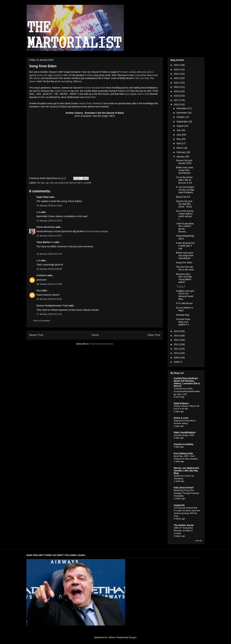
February (181, 152)
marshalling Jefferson (71, 81)
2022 (177, 78)
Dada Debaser (181, 403)
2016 (177, 105)
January (181, 157)
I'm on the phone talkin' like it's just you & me (184, 180)
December (182, 108)
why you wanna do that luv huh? (66, 183)
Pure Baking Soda (183, 453)
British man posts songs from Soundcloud (185, 170)
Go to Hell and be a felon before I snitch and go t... (185, 215)
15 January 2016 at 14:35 (49, 206)
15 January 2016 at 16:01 (49, 221)
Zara (39, 290)
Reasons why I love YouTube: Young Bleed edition (184, 278)
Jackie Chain (61, 91)
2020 (177, 87)
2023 (177, 74)
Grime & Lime (181, 418)
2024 (177, 70)
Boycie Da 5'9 (183, 197)
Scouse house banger (97, 231)
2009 (177, 358)
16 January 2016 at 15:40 (49, 299)
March (180, 148)
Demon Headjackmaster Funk (52, 306)
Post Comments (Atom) (101, 344)
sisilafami (42, 275)
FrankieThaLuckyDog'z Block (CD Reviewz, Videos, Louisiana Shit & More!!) (187, 382)
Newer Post (36, 335)
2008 (177, 362)
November (182, 113)
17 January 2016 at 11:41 (49, 314)
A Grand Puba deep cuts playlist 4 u (183, 322)
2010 (177, 353)
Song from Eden (184, 263)
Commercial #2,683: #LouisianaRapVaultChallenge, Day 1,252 (187, 391)
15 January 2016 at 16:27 (49, 236)
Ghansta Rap (183, 315)
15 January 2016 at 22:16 (49, 254)
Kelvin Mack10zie (46, 227)
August (180, 126)
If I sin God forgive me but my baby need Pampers (185, 190)
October (181, 117)
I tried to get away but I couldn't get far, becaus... (185, 228)
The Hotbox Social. (184, 525)
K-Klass (89, 75)
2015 (177, 331)
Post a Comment (42, 321)
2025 (177, 65)
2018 (177, 96)
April (179, 143)
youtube (87, 183)
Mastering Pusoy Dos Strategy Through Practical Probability (186, 493)
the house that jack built (93, 88)
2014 (177, 336)
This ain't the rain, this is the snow (185, 268)
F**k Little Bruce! (184, 303)
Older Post (154, 335)
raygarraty (179, 505)
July (179, 130)
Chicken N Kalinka (184, 444)
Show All (199, 541)
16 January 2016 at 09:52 (49, 269)
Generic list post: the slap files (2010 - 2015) (184, 204)
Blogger (132, 637)
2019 (177, 91)
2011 (177, 349)
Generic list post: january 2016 (184, 162)
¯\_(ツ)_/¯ (181, 286)
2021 (177, 83)
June (179, 135)
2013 (177, 340)
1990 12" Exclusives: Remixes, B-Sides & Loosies (184, 531)
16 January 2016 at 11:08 (49, 284)
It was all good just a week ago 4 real (185, 246)
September (182, 122)
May (179, 139)
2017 (177, 100)
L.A (38, 212)
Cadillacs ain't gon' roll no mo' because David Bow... (185, 295)
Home (95, 335)
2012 (177, 344)
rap (47, 183)
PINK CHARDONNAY (185, 433)
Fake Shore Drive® (184, 488)
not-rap (41, 183)
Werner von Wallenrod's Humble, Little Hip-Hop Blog (186, 471)
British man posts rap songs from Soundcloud (185, 255)
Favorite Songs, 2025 (184, 435)
